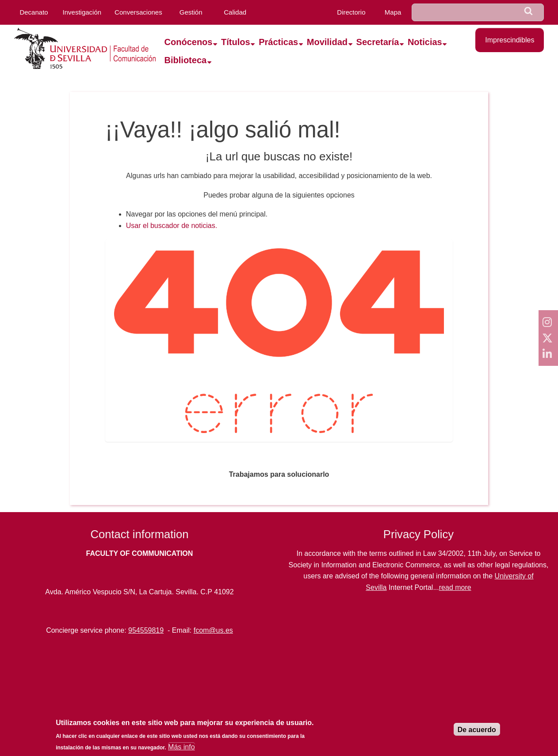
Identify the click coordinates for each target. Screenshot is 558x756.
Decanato (34, 12)
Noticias (425, 42)
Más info (181, 747)
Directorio (351, 12)
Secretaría (378, 42)
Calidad (235, 12)
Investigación (82, 12)
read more (455, 587)
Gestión (191, 12)
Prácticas (278, 42)
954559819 (146, 630)
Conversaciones (138, 12)
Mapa (393, 12)
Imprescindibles (510, 40)
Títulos (236, 42)
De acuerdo (477, 730)
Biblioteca (186, 60)
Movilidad (327, 42)
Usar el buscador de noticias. (172, 226)
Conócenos (189, 42)
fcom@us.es (213, 630)
